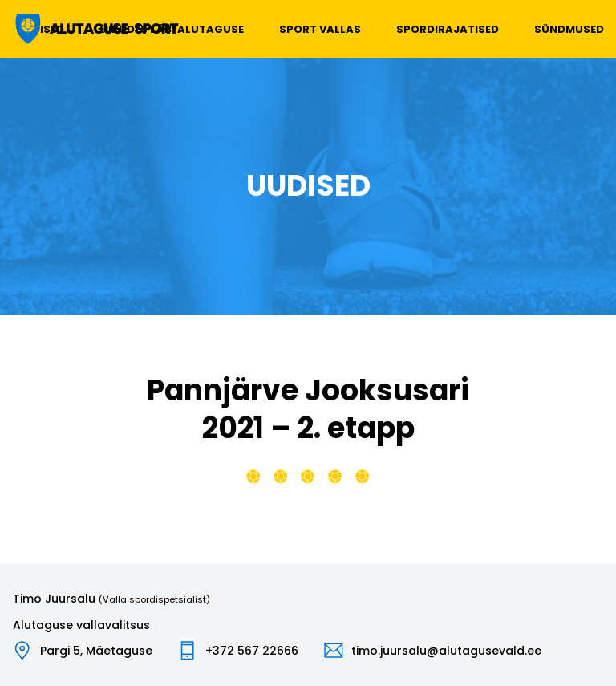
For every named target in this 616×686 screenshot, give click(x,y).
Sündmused (569, 29)
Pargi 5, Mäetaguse (96, 651)
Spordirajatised (448, 29)
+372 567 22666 (252, 651)
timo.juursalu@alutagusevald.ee (446, 651)
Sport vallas (320, 29)
